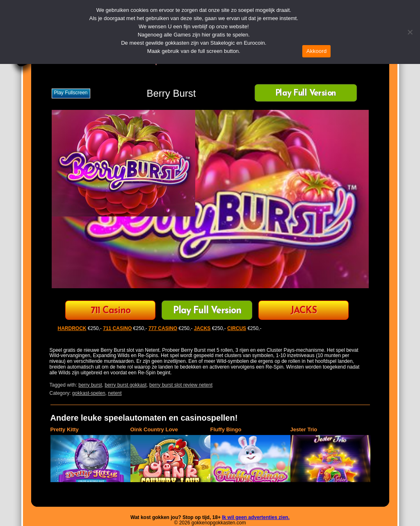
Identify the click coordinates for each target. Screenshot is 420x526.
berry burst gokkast (126, 385)
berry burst (90, 385)
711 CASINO (117, 328)
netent (115, 393)
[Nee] (410, 32)
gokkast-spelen (89, 393)
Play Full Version (305, 94)
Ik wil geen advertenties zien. (256, 517)
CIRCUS (237, 328)
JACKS (304, 311)
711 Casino (111, 311)
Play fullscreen (71, 93)
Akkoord (316, 51)
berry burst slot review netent (181, 385)
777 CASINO (163, 328)
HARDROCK (72, 328)
